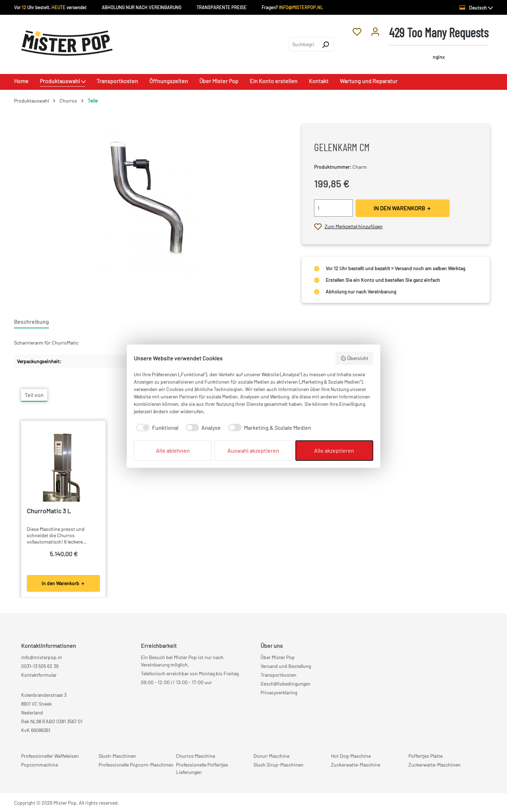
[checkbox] (156, 428)
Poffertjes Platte (425, 756)
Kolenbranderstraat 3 (44, 695)
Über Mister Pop (278, 657)
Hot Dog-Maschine (351, 756)
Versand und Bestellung (286, 666)
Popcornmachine (40, 765)
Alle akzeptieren (334, 450)
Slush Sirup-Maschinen (278, 765)
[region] (151, 200)
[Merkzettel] (357, 31)
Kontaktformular (39, 675)
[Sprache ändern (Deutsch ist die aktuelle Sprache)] (476, 8)
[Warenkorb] (439, 44)
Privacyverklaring (279, 692)
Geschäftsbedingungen (286, 684)
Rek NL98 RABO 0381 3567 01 (52, 721)
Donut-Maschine (271, 756)
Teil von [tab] (34, 395)
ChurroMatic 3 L (49, 511)
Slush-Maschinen (117, 756)
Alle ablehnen (173, 450)
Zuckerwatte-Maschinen (434, 765)
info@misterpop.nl (41, 657)
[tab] (32, 322)
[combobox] (303, 44)
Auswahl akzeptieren (253, 450)
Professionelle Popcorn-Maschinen (136, 765)
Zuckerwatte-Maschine (356, 765)
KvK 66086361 (36, 730)
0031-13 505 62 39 (40, 666)
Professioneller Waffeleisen (50, 756)
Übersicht (355, 358)
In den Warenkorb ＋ (63, 583)
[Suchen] (326, 44)
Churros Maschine (196, 756)
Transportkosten (278, 675)
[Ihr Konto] (375, 31)
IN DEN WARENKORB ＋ (403, 208)
